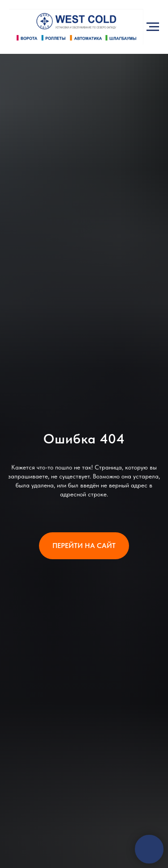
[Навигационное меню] (153, 27)
